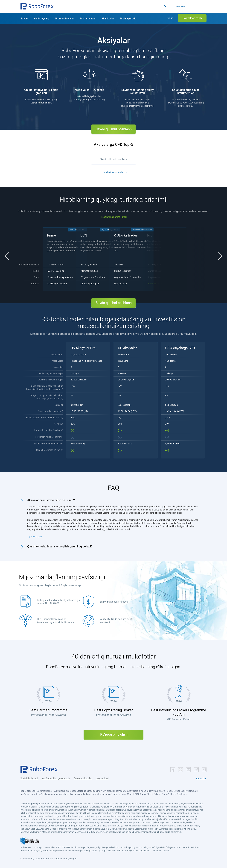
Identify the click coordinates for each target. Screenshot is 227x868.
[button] (37, 6)
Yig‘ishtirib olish (35, 537)
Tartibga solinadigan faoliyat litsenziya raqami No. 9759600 (58, 602)
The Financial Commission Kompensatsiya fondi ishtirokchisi (55, 621)
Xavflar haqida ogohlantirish (56, 778)
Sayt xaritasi (102, 778)
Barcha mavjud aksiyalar (75, 284)
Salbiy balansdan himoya (114, 602)
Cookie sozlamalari (83, 778)
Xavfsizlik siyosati (29, 778)
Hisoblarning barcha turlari (113, 217)
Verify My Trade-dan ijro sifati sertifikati (116, 621)
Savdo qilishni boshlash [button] (114, 129)
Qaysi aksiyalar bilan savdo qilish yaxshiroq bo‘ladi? (60, 546)
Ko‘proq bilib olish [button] (113, 734)
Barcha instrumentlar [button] (113, 172)
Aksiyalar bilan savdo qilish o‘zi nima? (51, 500)
